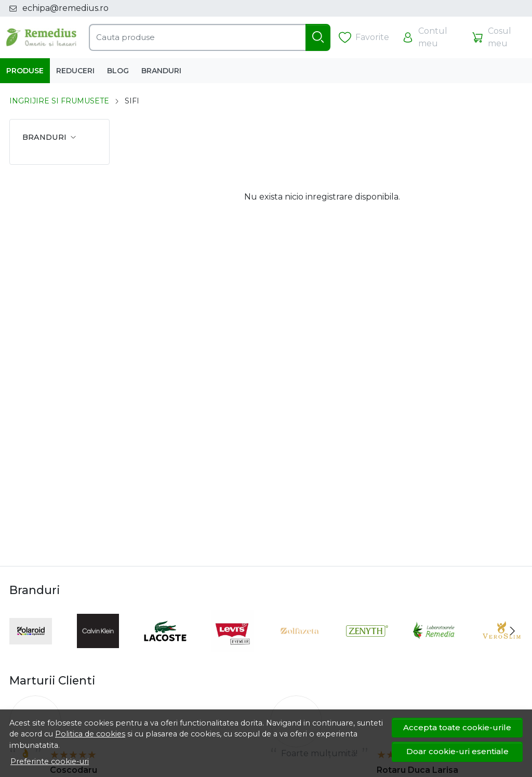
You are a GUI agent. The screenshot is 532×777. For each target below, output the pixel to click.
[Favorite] (364, 38)
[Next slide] (512, 631)
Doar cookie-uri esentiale (457, 751)
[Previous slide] (20, 631)
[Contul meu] (430, 37)
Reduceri (75, 71)
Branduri (161, 71)
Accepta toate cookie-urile (457, 727)
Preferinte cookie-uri (50, 761)
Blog (118, 71)
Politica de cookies (90, 734)
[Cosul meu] (497, 37)
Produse (25, 71)
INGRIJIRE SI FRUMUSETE (59, 101)
